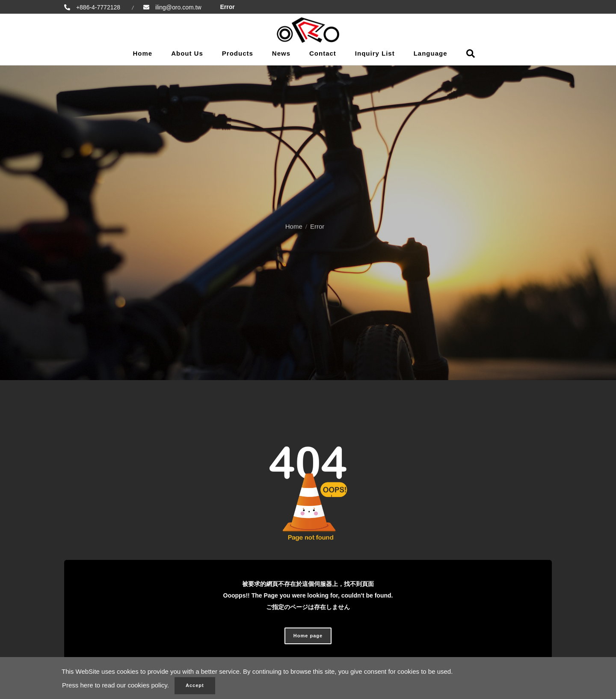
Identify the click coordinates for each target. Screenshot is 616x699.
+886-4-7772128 (97, 7)
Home (142, 53)
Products (238, 53)
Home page (308, 636)
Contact (323, 53)
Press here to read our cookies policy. (115, 685)
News (281, 53)
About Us (187, 53)
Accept (195, 685)
